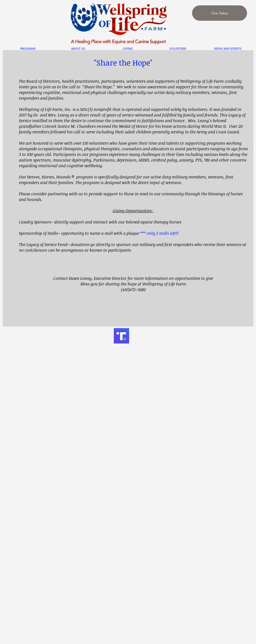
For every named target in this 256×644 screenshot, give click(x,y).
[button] (28, 48)
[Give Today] (220, 13)
